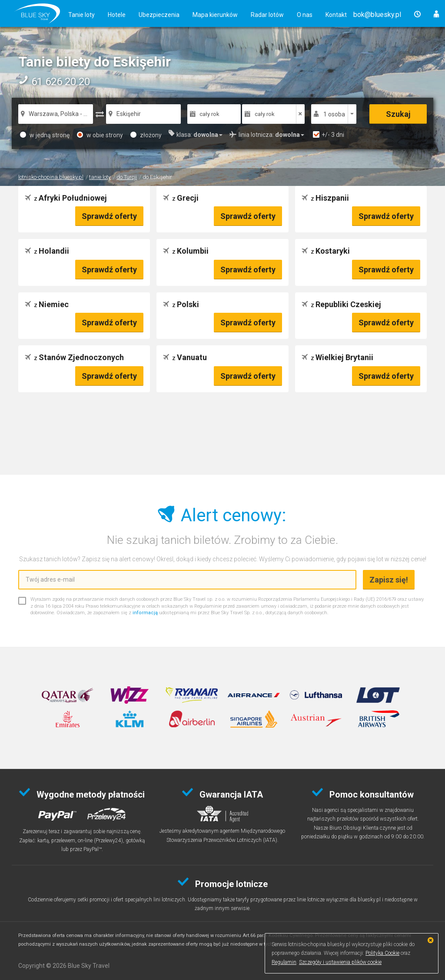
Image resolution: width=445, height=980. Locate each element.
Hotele (117, 15)
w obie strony (100, 135)
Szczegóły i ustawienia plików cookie (340, 962)
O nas (305, 15)
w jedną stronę (45, 135)
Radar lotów (267, 15)
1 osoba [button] (334, 114)
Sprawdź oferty (109, 216)
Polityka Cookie (382, 953)
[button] (377, 15)
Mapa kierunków (215, 15)
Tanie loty (81, 15)
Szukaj (398, 114)
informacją (145, 613)
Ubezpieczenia (159, 15)
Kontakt (336, 15)
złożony (146, 135)
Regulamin (284, 962)
